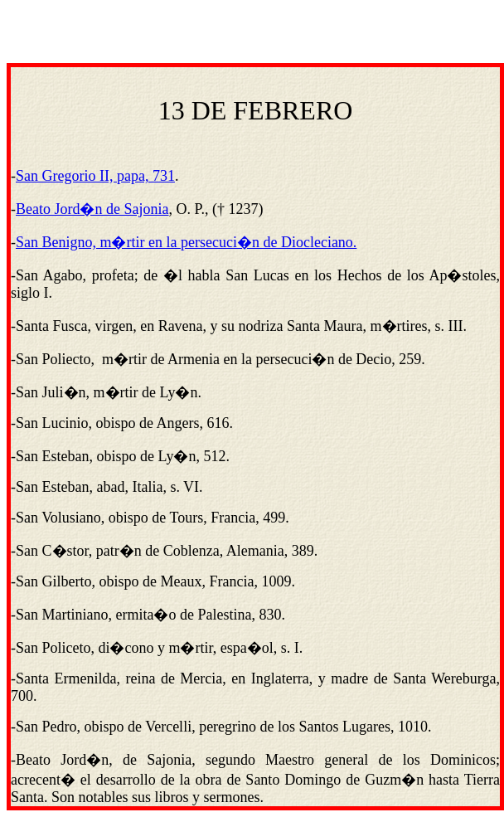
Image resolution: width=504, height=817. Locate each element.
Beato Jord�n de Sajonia (92, 209)
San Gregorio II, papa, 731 (95, 176)
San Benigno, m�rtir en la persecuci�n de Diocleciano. (186, 242)
